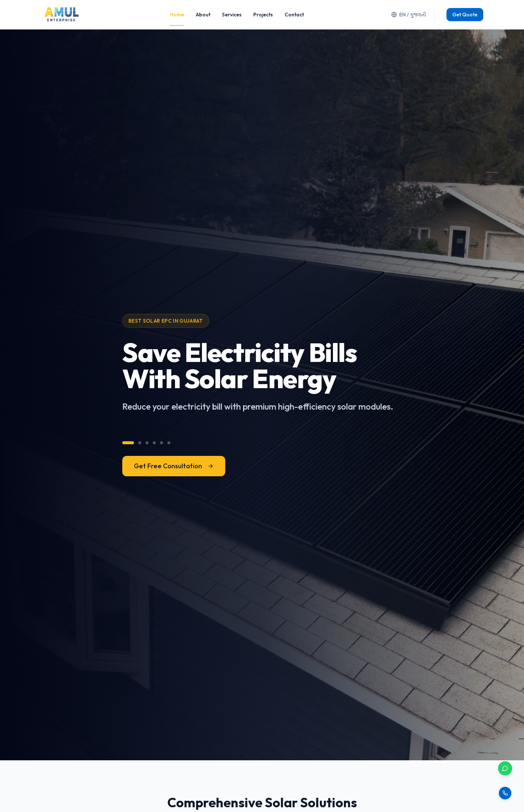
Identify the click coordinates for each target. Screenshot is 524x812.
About (203, 15)
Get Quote (465, 15)
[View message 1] (128, 443)
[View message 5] (162, 443)
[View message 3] (147, 443)
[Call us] (505, 793)
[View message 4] (154, 443)
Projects (263, 15)
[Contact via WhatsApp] (505, 768)
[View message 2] (140, 443)
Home (177, 15)
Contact (294, 15)
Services (232, 15)
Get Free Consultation (174, 466)
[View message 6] (169, 443)
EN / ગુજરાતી (408, 15)
